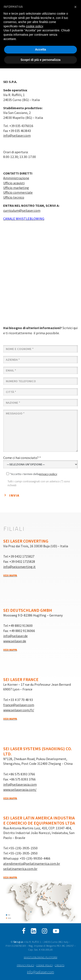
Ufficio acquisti (14, 183)
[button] (75, 7)
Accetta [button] (40, 49)
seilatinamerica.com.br (20, 869)
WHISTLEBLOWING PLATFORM (40, 957)
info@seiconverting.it (19, 567)
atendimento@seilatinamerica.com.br (32, 863)
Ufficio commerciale (18, 192)
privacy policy (48, 474)
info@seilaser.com (17, 135)
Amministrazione (16, 178)
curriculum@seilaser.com (22, 210)
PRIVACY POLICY (25, 965)
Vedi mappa (10, 575)
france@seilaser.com (19, 705)
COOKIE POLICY (44, 965)
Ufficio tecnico (14, 197)
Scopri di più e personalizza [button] (40, 60)
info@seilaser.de (15, 636)
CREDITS (60, 965)
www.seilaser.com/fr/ (19, 710)
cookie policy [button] (34, 26)
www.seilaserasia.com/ (20, 790)
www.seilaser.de (15, 641)
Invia (14, 495)
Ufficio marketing (16, 188)
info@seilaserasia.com (20, 784)
